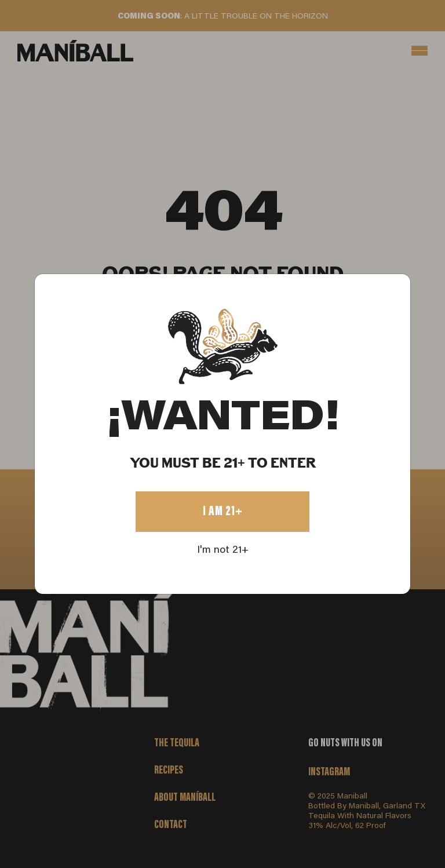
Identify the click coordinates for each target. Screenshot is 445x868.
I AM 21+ (223, 512)
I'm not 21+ (223, 550)
